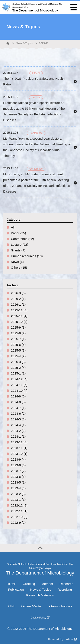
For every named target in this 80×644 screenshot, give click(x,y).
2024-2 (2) (18, 431)
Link (11, 606)
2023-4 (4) (18, 488)
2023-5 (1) (18, 482)
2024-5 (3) (18, 419)
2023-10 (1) (19, 454)
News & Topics (24, 43)
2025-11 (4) (19, 316)
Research (66, 584)
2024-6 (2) (18, 413)
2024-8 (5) (18, 402)
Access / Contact (32, 606)
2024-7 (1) (18, 408)
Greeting (29, 584)
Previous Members (60, 606)
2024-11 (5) (19, 385)
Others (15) (19, 267)
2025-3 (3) (18, 362)
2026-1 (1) (18, 304)
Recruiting (65, 589)
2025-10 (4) (19, 322)
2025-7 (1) (18, 339)
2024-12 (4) (19, 379)
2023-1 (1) (18, 500)
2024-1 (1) (18, 436)
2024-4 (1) (18, 425)
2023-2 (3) (18, 494)
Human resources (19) (27, 256)
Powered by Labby (63, 639)
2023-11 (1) (19, 448)
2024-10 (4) (19, 391)
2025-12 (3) (19, 310)
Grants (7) (18, 250)
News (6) (17, 262)
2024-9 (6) (18, 396)
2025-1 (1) (18, 373)
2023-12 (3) (19, 442)
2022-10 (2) (19, 517)
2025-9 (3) (18, 327)
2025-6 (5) (18, 345)
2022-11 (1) (19, 511)
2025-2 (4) (18, 368)
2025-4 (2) (18, 356)
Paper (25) (18, 233)
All (13, 227)
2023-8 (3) (18, 465)
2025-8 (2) (18, 333)
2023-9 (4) (18, 459)
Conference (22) (22, 239)
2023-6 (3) (18, 477)
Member (47, 584)
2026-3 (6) (18, 293)
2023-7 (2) (18, 471)
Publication (16, 589)
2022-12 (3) (19, 505)
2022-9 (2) (18, 523)
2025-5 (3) (18, 350)
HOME (12, 584)
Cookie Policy (40, 618)
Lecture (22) (20, 245)
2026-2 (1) (18, 299)
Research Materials (40, 595)
